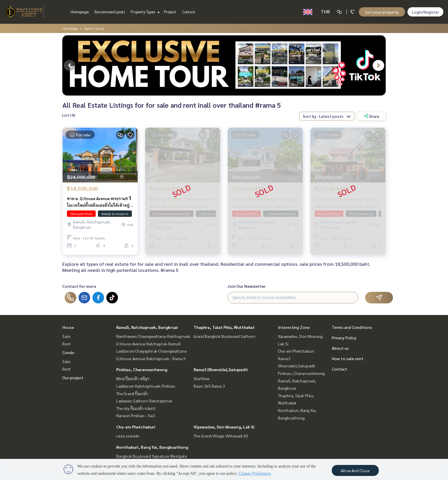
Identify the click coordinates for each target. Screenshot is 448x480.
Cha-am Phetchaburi (136, 427)
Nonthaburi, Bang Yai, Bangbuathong (152, 447)
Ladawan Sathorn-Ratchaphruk (144, 401)
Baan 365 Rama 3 (209, 386)
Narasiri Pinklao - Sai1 (136, 415)
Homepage (80, 12)
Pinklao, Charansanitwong (142, 369)
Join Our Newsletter (247, 286)
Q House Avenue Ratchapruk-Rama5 (149, 344)
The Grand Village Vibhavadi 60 (221, 436)
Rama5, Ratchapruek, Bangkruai (147, 327)
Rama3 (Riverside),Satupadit (221, 369)
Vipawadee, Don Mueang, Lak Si (224, 427)
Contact (189, 12)
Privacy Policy (344, 338)
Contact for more (79, 286)
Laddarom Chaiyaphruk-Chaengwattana (151, 351)
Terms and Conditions (352, 327)
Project (170, 12)
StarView (201, 378)
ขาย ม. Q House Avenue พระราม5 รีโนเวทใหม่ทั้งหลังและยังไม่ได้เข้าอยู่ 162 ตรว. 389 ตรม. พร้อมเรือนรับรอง (100, 203)
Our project (73, 378)
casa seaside (128, 436)
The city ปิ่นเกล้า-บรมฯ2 (136, 408)
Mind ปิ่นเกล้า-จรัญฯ (133, 378)
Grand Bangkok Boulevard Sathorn (224, 336)
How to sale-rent (348, 358)
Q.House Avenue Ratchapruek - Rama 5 (151, 358)
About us (340, 348)
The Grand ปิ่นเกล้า (132, 393)
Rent (67, 344)
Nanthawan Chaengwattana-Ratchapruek (153, 336)
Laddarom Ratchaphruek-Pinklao (146, 386)
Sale (66, 336)
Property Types (144, 12)
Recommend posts (110, 12)
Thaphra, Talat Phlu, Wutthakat (224, 327)
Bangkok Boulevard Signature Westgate (152, 456)
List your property (382, 12)
